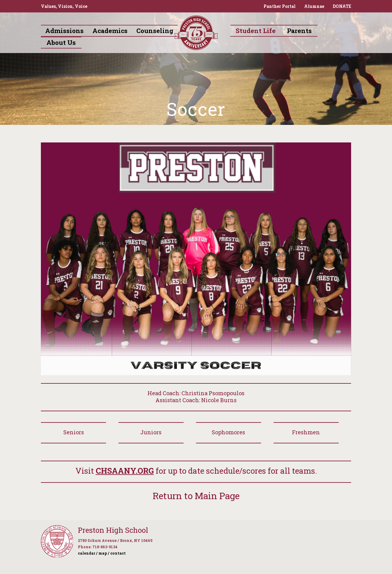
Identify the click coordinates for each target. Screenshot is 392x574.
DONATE (342, 6)
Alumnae (314, 6)
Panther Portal (280, 6)
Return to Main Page (196, 496)
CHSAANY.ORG (125, 471)
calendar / (88, 553)
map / (104, 553)
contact (118, 553)
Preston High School (113, 530)
